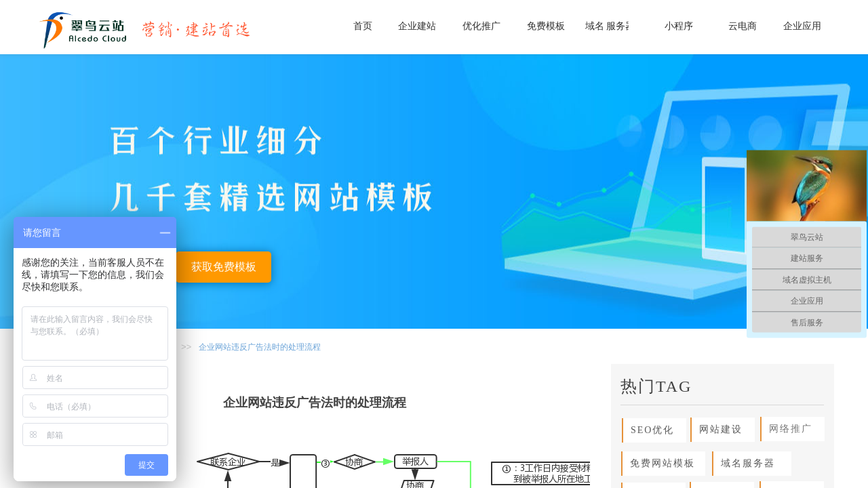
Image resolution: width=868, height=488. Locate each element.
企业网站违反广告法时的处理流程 (260, 347)
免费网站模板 (659, 463)
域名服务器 (744, 463)
